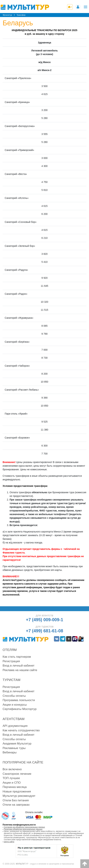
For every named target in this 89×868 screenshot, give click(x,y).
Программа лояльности (19, 700)
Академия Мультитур (17, 744)
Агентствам (14, 719)
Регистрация (11, 661)
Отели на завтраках (16, 805)
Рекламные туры (14, 748)
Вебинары (10, 752)
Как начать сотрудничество (21, 730)
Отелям (10, 650)
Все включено (12, 769)
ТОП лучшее (11, 778)
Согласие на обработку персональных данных (24, 827)
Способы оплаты (14, 696)
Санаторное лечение (17, 774)
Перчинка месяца (15, 787)
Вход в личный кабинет (19, 666)
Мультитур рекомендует (19, 796)
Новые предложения (17, 791)
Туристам (12, 680)
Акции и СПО (12, 783)
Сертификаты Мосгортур (20, 709)
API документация (15, 726)
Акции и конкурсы (15, 705)
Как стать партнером (17, 657)
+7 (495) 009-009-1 (44, 620)
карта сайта (9, 842)
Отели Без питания (16, 800)
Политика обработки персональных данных (23, 829)
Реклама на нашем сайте (20, 670)
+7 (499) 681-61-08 (44, 631)
